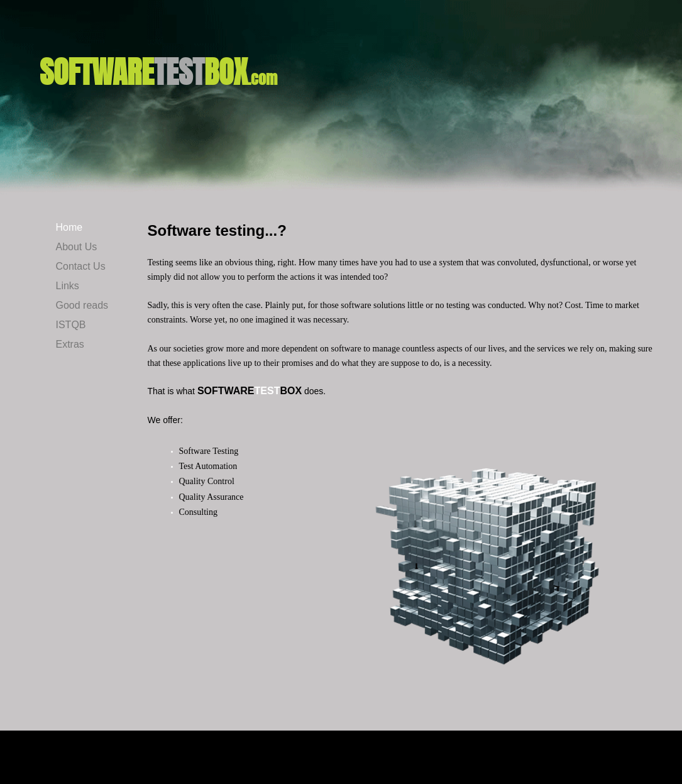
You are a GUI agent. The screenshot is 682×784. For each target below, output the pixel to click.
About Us (77, 247)
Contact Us (81, 266)
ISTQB (71, 325)
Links (68, 286)
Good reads (82, 305)
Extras (70, 344)
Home (69, 227)
